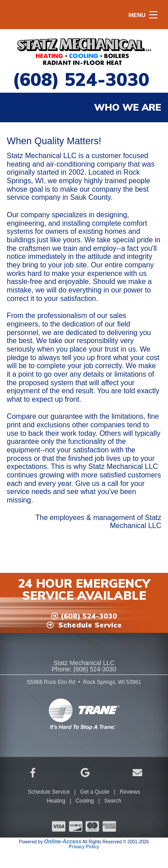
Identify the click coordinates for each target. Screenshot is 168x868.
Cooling (85, 801)
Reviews (130, 792)
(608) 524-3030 (81, 79)
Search (113, 801)
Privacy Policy (84, 847)
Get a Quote (95, 792)
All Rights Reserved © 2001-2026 (116, 842)
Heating (56, 801)
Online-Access (62, 842)
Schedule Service (49, 792)
